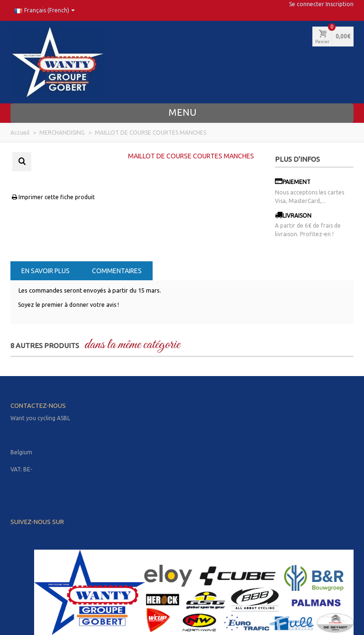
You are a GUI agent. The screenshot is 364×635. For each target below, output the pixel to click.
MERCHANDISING (62, 133)
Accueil (20, 133)
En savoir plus (45, 271)
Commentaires (117, 271)
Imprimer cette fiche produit (53, 197)
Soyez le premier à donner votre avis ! (68, 305)
